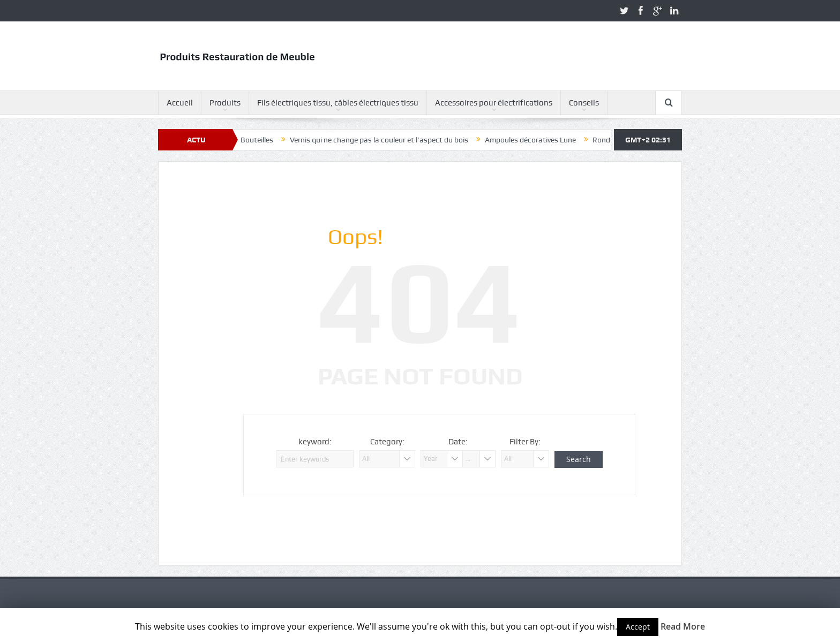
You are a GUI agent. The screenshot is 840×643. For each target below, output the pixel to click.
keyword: (315, 442)
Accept (638, 627)
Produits (225, 103)
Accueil (180, 103)
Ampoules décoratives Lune (535, 140)
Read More (683, 626)
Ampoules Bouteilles (244, 140)
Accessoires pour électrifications (494, 103)
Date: (458, 442)
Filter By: (525, 442)
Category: (387, 442)
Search (579, 459)
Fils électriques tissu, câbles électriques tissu (338, 103)
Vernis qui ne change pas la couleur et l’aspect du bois (384, 140)
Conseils (584, 103)
